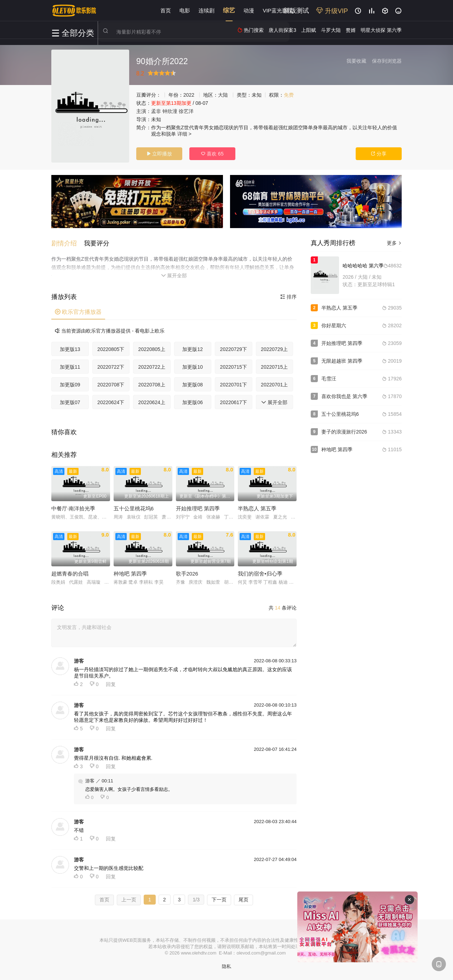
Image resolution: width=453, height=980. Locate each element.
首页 (166, 10)
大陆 (223, 95)
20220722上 (152, 367)
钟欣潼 (170, 111)
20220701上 (274, 384)
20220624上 (152, 402)
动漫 (249, 10)
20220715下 (234, 367)
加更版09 (70, 384)
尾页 (243, 899)
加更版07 (70, 402)
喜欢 (212, 154)
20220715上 (274, 367)
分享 (379, 154)
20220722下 (111, 367)
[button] (68, 243)
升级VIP (332, 11)
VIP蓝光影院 (277, 10)
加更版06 (193, 402)
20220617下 (234, 402)
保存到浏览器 (387, 61)
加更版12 (193, 349)
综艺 (229, 10)
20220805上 (152, 349)
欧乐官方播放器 (78, 311)
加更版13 (70, 349)
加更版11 (70, 367)
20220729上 (274, 349)
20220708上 (152, 384)
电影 (185, 10)
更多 (394, 243)
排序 (288, 296)
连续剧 (207, 10)
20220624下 (111, 402)
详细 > (184, 134)
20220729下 (234, 349)
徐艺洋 (186, 111)
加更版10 (193, 367)
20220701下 (234, 384)
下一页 (219, 899)
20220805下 (111, 349)
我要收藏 (356, 61)
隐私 (226, 966)
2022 (189, 95)
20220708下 (111, 384)
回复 (111, 684)
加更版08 (193, 384)
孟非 (156, 111)
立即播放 (159, 154)
